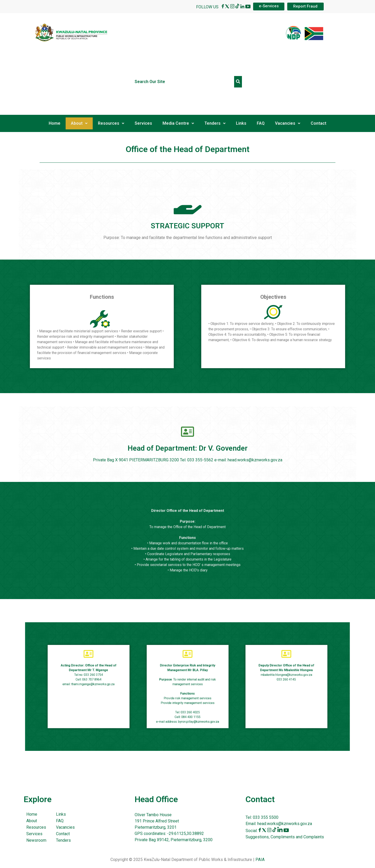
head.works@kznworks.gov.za (285, 824)
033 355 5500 (265, 817)
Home (55, 123)
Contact (318, 123)
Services (143, 123)
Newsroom (36, 840)
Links (241, 123)
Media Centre (178, 123)
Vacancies (288, 123)
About (79, 123)
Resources (111, 123)
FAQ (261, 123)
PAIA (260, 860)
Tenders (215, 123)
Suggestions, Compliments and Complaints (285, 837)
